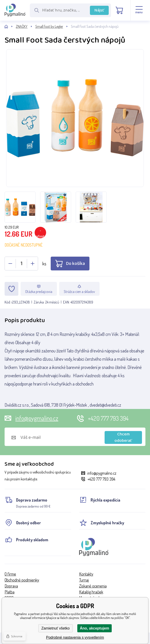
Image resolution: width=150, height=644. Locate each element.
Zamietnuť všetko (55, 628)
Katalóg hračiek (91, 592)
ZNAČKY (22, 26)
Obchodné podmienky (22, 580)
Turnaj (84, 580)
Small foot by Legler (49, 26)
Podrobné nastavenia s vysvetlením (75, 637)
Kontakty (86, 574)
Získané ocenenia (93, 586)
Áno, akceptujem (94, 628)
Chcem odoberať (123, 437)
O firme (10, 574)
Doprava (11, 586)
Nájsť (99, 10)
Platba (10, 592)
